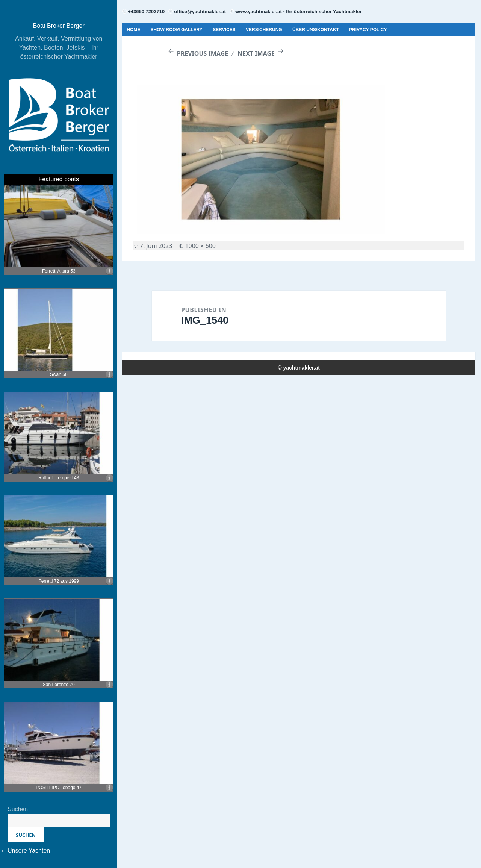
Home (133, 30)
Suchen (18, 809)
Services (224, 30)
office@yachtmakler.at (200, 11)
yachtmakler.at (302, 368)
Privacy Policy (368, 30)
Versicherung (264, 30)
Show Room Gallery (177, 30)
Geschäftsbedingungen (157, 48)
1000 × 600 (200, 246)
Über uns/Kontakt (316, 30)
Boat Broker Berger (59, 26)
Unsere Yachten (29, 851)
